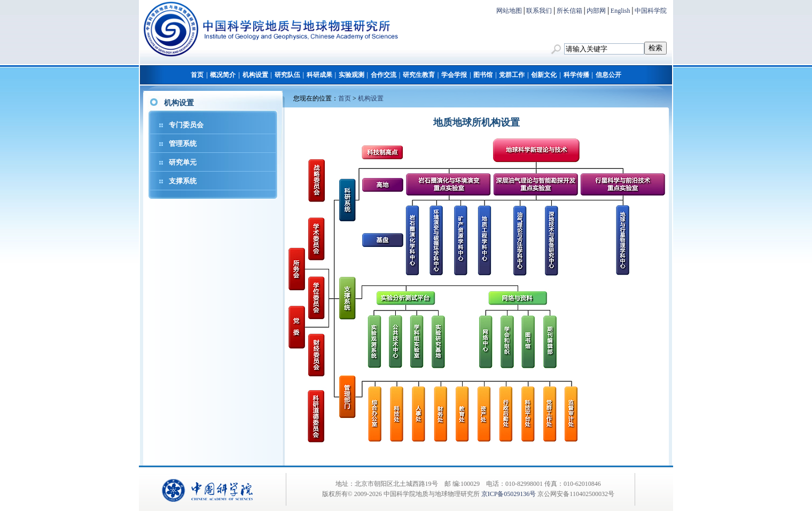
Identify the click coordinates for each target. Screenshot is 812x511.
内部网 (596, 11)
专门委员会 (186, 125)
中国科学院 (651, 11)
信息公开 (608, 75)
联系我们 (539, 11)
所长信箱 (569, 11)
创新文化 (544, 75)
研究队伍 (287, 75)
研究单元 (183, 162)
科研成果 (319, 75)
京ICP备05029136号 (509, 494)
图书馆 (483, 75)
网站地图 (509, 11)
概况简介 (223, 75)
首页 (197, 75)
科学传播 (576, 75)
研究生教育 (419, 75)
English (620, 11)
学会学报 (454, 75)
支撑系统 (183, 181)
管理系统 (183, 144)
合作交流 (384, 75)
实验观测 (352, 75)
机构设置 (255, 75)
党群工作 (512, 75)
